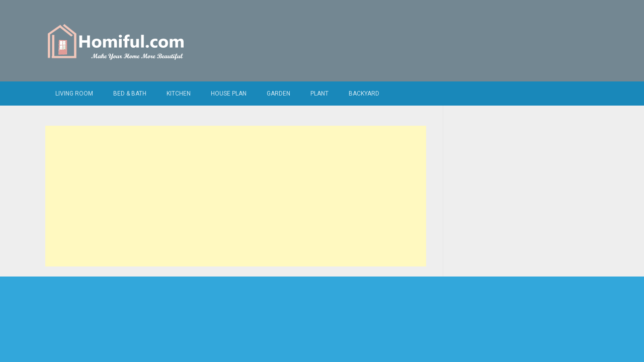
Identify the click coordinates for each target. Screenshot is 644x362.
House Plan (229, 94)
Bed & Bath (130, 94)
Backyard (364, 94)
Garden (278, 94)
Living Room (74, 94)
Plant (319, 94)
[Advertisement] (236, 196)
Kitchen (179, 94)
